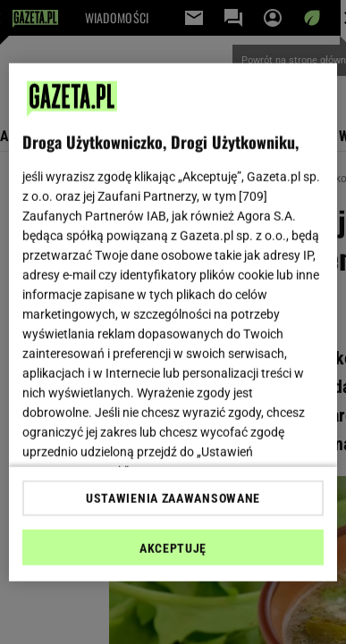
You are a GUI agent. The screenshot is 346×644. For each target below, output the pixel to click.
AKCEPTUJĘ (173, 548)
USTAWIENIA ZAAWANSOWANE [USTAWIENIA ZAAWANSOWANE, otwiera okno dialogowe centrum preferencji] (173, 498)
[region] (173, 322)
